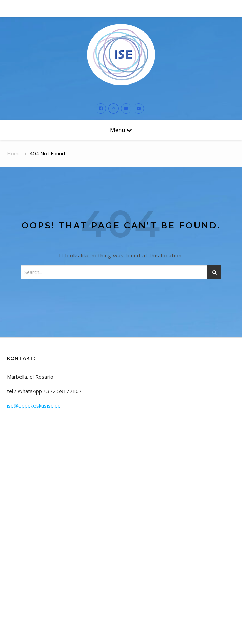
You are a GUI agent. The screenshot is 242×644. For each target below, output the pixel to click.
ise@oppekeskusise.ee (34, 405)
